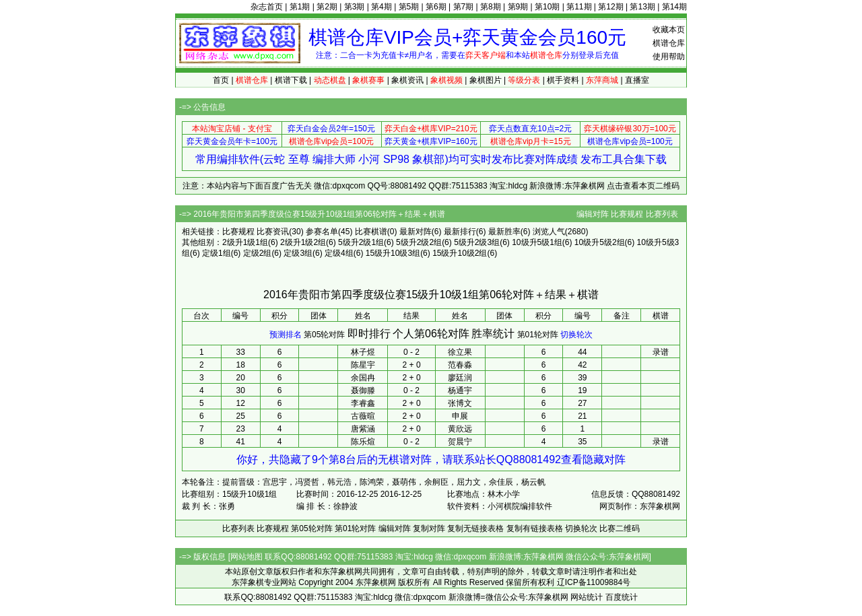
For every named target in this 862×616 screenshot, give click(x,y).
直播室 (637, 80)
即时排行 (369, 334)
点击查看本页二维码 (643, 186)
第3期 (355, 7)
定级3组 (298, 253)
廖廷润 (460, 378)
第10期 (547, 7)
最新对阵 (416, 232)
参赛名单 (322, 232)
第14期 (674, 7)
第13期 (642, 7)
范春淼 (460, 365)
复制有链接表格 (535, 528)
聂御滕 (363, 390)
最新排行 (460, 232)
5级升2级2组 (419, 242)
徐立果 (460, 352)
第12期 (610, 7)
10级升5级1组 (537, 242)
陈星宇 (363, 365)
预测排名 (286, 335)
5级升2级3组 (477, 242)
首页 (221, 80)
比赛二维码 (620, 528)
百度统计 (622, 597)
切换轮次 (576, 335)
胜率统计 (493, 334)
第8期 (491, 7)
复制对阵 (429, 528)
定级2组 (258, 253)
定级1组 (217, 253)
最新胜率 (504, 232)
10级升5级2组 (600, 242)
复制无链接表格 (475, 528)
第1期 (300, 7)
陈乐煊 (363, 442)
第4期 (382, 7)
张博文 (460, 403)
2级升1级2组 (303, 242)
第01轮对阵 (538, 335)
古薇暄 (363, 416)
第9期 (518, 7)
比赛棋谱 (371, 232)
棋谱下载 (291, 80)
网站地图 (246, 557)
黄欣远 (460, 429)
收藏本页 (669, 30)
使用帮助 (669, 57)
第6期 (436, 7)
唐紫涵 (363, 429)
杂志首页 (267, 7)
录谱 (661, 352)
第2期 (327, 7)
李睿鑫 (363, 403)
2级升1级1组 (245, 242)
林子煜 (363, 352)
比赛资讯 (273, 232)
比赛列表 (662, 214)
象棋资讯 (407, 80)
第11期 (579, 7)
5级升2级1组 (361, 242)
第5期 (409, 7)
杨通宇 (460, 390)
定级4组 (339, 253)
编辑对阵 (593, 214)
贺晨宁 (460, 442)
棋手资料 (563, 80)
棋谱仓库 (669, 43)
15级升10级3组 (393, 253)
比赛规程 (627, 214)
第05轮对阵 (324, 335)
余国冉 (363, 378)
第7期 (464, 7)
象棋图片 (486, 80)
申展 (460, 416)
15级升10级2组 (460, 253)
